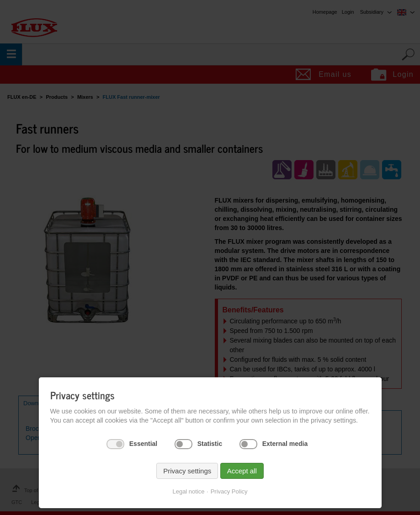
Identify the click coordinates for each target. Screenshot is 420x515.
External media (285, 444)
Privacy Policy (229, 491)
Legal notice (188, 491)
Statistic (210, 444)
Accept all (242, 471)
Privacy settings (187, 471)
